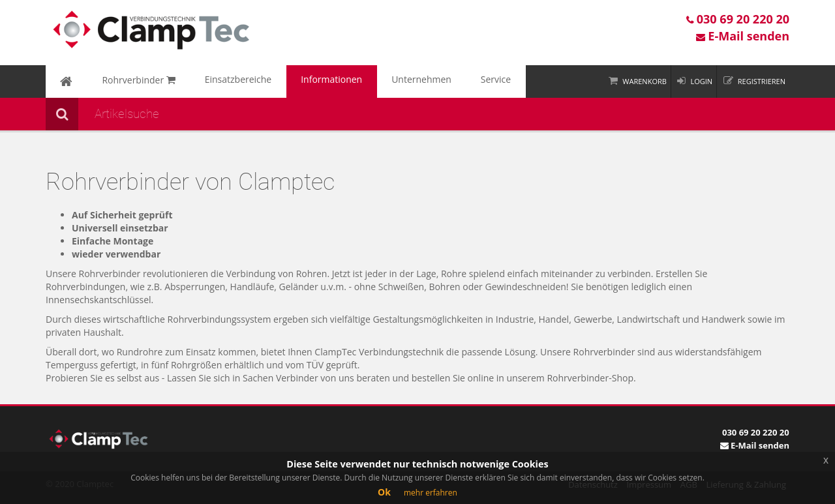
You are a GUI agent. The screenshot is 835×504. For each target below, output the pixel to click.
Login (701, 81)
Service (423, 82)
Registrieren (762, 81)
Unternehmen (362, 82)
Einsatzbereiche (206, 82)
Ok (384, 492)
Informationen (286, 82)
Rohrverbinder (122, 82)
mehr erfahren (431, 493)
